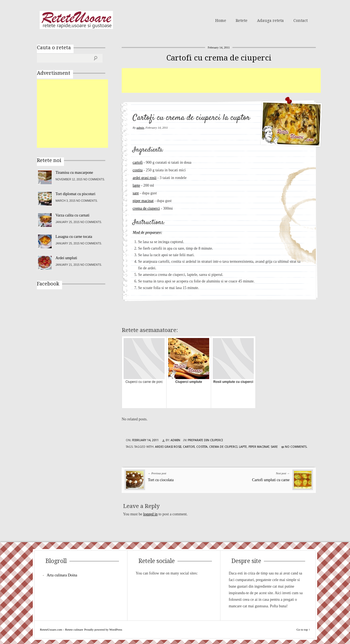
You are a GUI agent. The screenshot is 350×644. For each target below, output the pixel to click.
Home (221, 21)
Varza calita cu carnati (72, 215)
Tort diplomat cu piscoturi (75, 194)
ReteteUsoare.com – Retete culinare (76, 20)
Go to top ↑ (303, 629)
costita (138, 170)
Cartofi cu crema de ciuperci (219, 58)
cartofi (138, 162)
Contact (301, 21)
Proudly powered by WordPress (103, 629)
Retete (242, 21)
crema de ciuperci (146, 208)
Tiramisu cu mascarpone (74, 173)
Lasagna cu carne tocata (74, 237)
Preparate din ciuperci (205, 440)
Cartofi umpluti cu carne (271, 480)
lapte (136, 185)
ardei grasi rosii (145, 178)
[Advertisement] (221, 80)
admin (140, 128)
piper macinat (143, 201)
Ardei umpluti (66, 258)
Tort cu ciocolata (161, 480)
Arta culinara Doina (62, 575)
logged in (151, 514)
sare (136, 193)
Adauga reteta (270, 21)
